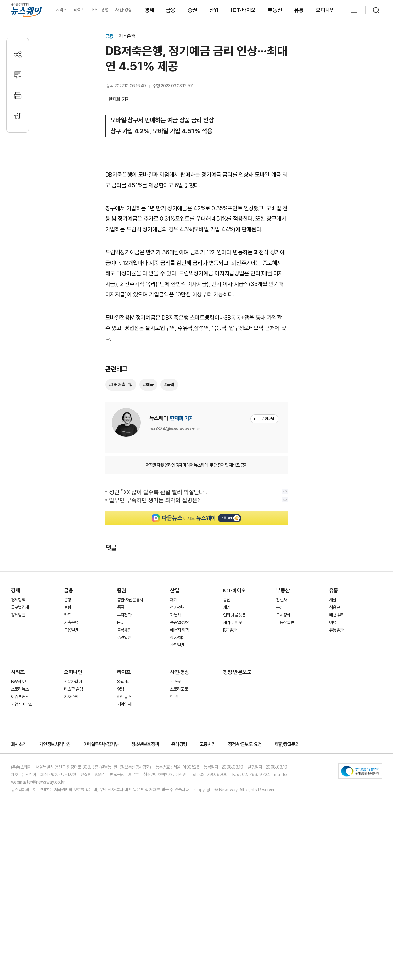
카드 (67, 629)
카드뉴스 (124, 711)
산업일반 (177, 660)
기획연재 (124, 719)
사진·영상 (124, 10)
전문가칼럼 (73, 696)
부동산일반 (285, 637)
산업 (214, 10)
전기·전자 (178, 622)
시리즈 (62, 10)
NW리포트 (20, 696)
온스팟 (175, 696)
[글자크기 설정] (18, 116)
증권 (193, 10)
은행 (67, 614)
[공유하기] (18, 55)
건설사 (281, 614)
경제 (150, 10)
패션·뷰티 (337, 629)
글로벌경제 (20, 622)
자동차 (175, 629)
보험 (67, 622)
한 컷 (174, 711)
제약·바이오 (233, 637)
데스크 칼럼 (73, 704)
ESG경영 (100, 10)
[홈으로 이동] (26, 10)
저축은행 (127, 36)
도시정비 (283, 629)
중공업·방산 (179, 637)
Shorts (123, 696)
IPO (120, 637)
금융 (171, 10)
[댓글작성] (18, 75)
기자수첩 (71, 711)
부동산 (275, 10)
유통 (299, 10)
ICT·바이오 (244, 10)
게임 (227, 622)
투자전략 (124, 629)
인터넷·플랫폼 (234, 629)
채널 (333, 614)
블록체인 (124, 644)
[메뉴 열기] (354, 10)
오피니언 (326, 10)
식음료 (334, 622)
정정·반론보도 (237, 687)
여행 (333, 637)
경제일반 (18, 629)
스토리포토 (179, 704)
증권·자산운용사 (130, 614)
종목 (121, 622)
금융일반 (71, 644)
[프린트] (18, 95)
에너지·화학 (179, 644)
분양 (280, 622)
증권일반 (124, 652)
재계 (174, 614)
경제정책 (18, 614)
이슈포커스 (20, 711)
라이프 (80, 10)
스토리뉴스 (20, 704)
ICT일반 (230, 644)
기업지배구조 (22, 719)
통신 (227, 614)
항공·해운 (178, 652)
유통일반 (336, 644)
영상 (121, 704)
